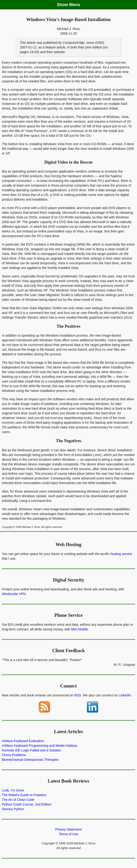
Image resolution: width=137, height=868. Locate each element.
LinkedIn (125, 695)
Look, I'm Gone (13, 790)
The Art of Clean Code (18, 800)
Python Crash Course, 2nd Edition (27, 804)
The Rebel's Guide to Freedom (24, 795)
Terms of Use (68, 834)
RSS (78, 695)
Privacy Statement (68, 829)
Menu (75, 5)
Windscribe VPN (14, 594)
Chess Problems (14, 755)
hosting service (121, 554)
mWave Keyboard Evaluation (23, 741)
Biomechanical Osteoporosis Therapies (30, 760)
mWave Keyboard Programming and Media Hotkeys (40, 746)
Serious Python (13, 809)
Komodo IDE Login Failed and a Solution (31, 750)
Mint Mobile (79, 629)
